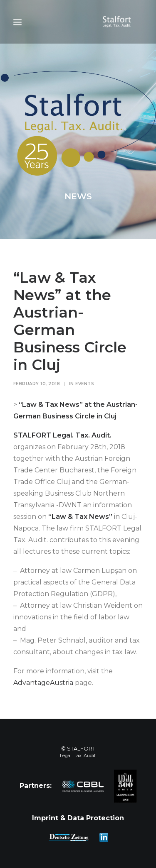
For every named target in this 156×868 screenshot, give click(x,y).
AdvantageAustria (43, 683)
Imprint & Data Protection (78, 818)
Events (85, 384)
